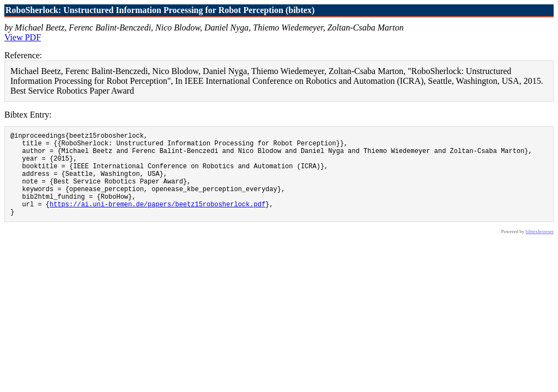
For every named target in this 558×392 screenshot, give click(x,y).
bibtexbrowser (540, 249)
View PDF (23, 37)
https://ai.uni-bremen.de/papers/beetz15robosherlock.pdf (157, 220)
